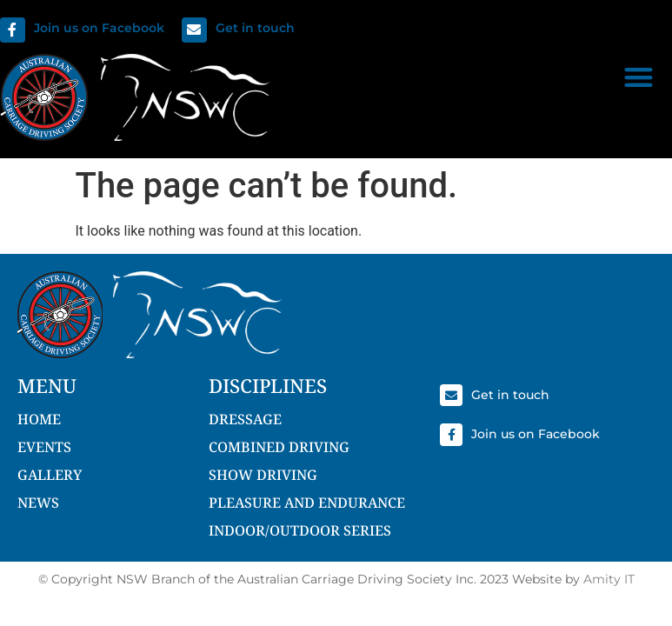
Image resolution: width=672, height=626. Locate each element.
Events (44, 447)
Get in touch (255, 28)
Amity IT (609, 579)
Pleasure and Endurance (307, 503)
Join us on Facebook (99, 28)
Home (39, 419)
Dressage (245, 419)
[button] (639, 77)
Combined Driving (279, 447)
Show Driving (263, 475)
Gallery (50, 475)
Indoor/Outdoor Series (300, 530)
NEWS (38, 503)
